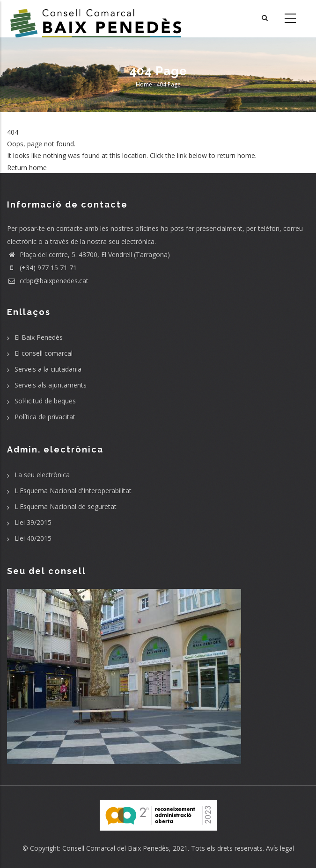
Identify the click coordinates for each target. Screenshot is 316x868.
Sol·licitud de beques (45, 401)
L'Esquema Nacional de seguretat (66, 506)
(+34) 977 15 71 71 (42, 268)
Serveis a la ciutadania (48, 369)
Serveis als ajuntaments (51, 385)
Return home (27, 168)
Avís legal (280, 848)
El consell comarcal (44, 353)
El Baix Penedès (39, 337)
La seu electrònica (42, 475)
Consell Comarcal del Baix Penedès (116, 848)
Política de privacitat (45, 417)
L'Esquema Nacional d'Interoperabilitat (73, 491)
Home (144, 84)
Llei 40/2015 (33, 538)
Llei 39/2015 (33, 522)
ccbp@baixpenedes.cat (48, 281)
